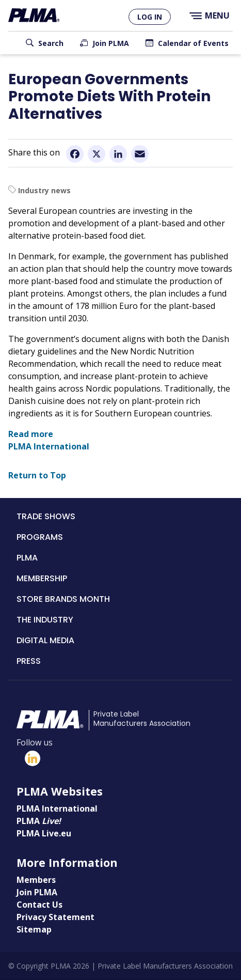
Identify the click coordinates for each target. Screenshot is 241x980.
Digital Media (45, 640)
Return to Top (37, 475)
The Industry (45, 620)
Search (51, 43)
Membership (42, 578)
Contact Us (39, 905)
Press (29, 661)
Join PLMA (111, 43)
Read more (31, 434)
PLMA (27, 558)
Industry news (44, 190)
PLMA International (49, 446)
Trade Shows (46, 516)
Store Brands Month (63, 599)
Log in (150, 17)
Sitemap (34, 929)
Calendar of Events (193, 43)
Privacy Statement (55, 917)
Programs (40, 537)
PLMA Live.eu (44, 833)
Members (36, 880)
